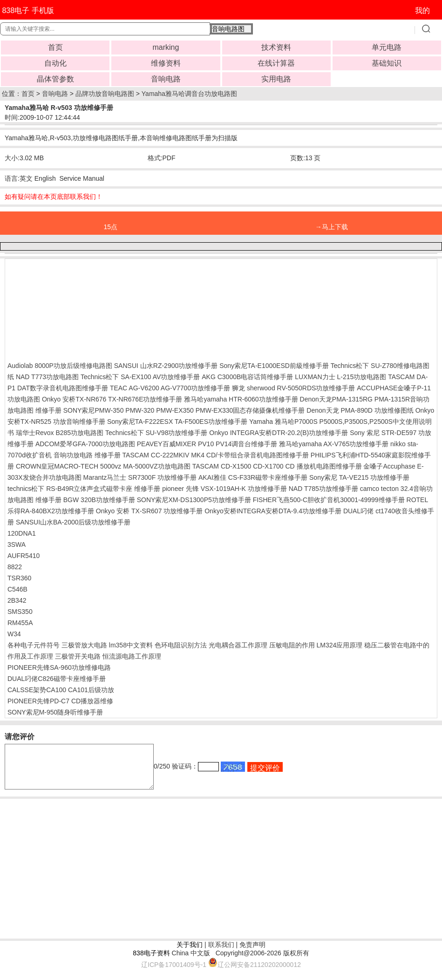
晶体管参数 (55, 79)
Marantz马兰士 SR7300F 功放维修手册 (140, 477)
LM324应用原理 (339, 645)
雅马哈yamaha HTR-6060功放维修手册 (241, 399)
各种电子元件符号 (34, 645)
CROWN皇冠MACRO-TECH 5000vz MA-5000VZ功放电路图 (103, 466)
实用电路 (276, 79)
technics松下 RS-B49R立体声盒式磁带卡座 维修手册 (84, 489)
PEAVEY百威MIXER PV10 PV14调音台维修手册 (207, 444)
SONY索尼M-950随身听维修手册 (55, 712)
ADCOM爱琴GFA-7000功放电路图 (85, 444)
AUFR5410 (24, 556)
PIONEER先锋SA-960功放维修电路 (59, 667)
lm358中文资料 (131, 645)
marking (166, 47)
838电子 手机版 (28, 10)
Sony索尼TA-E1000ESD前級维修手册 (274, 366)
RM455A (20, 623)
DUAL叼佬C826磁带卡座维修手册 (57, 679)
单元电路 (387, 47)
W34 (14, 634)
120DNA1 (22, 533)
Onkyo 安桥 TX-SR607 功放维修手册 (150, 511)
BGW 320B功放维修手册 (99, 500)
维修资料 (166, 63)
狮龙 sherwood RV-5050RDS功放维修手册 (293, 388)
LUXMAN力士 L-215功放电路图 (340, 377)
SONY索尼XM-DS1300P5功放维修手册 (194, 500)
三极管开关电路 (78, 656)
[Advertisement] (82, 308)
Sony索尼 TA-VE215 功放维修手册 (359, 477)
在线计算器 (276, 63)
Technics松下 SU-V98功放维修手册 (156, 433)
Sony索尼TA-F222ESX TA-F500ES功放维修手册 (177, 422)
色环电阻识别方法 (181, 645)
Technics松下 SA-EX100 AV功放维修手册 (140, 377)
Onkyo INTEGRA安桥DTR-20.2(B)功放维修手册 (279, 433)
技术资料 (276, 47)
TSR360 (19, 578)
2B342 (17, 600)
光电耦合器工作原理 (238, 645)
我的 (422, 10)
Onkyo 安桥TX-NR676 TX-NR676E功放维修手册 (112, 399)
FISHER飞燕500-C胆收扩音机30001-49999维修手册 (329, 500)
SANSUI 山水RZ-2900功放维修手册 (166, 366)
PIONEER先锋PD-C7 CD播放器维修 (60, 701)
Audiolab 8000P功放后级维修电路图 (60, 366)
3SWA (17, 544)
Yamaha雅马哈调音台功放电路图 (189, 94)
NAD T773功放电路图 (47, 377)
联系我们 (221, 953)
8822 (15, 567)
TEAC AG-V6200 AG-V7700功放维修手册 (170, 388)
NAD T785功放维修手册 (323, 489)
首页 (55, 47)
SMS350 (20, 612)
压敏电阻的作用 (292, 645)
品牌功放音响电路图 (105, 94)
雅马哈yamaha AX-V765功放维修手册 (334, 444)
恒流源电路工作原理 (132, 656)
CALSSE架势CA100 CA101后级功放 (61, 690)
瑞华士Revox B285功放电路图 (60, 433)
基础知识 (387, 63)
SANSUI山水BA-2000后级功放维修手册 (73, 522)
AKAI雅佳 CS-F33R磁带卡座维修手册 (253, 477)
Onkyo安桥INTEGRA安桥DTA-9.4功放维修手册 (273, 511)
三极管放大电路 (84, 645)
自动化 (55, 63)
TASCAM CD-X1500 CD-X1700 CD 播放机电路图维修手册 (277, 466)
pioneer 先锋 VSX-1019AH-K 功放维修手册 (224, 489)
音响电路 (166, 79)
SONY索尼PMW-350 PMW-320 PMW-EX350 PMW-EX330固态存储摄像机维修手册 (184, 410)
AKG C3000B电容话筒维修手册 (247, 377)
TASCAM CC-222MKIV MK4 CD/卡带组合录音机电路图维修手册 (216, 455)
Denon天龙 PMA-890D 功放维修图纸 (360, 410)
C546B (17, 589)
